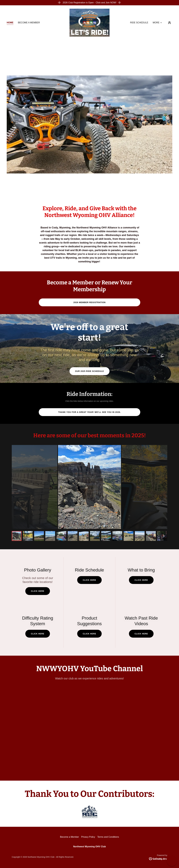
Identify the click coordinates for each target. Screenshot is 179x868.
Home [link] (10, 23)
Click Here (38, 591)
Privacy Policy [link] (88, 837)
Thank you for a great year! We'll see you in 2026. (89, 412)
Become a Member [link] (29, 23)
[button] (157, 23)
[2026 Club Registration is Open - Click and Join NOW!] (89, 3)
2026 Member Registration (89, 302)
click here (38, 634)
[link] (90, 22)
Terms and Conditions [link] (108, 837)
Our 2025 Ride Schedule (89, 371)
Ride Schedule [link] (139, 23)
